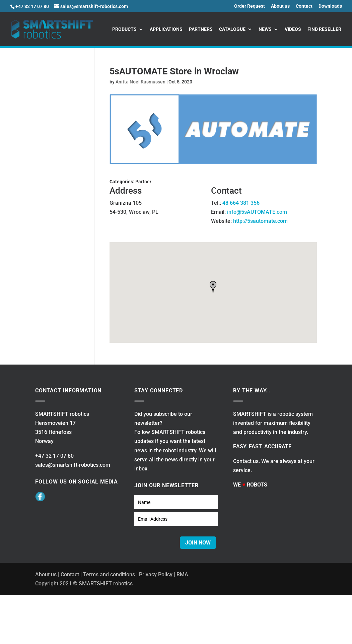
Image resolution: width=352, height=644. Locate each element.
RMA (182, 574)
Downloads (330, 6)
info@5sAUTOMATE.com (257, 212)
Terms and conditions (109, 574)
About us (280, 6)
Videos (293, 29)
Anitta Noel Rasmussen (140, 82)
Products (124, 29)
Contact (304, 6)
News (265, 29)
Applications (166, 29)
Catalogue (232, 29)
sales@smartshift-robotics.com (73, 465)
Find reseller (324, 29)
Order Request (250, 6)
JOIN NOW (198, 543)
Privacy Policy (156, 574)
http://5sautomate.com (260, 221)
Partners (201, 29)
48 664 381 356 (241, 203)
